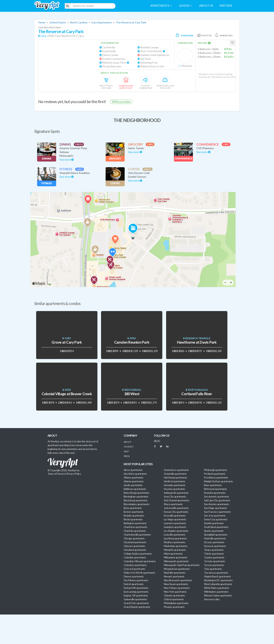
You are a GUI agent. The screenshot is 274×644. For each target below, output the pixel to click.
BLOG (157, 441)
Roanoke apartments (215, 493)
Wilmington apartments (216, 592)
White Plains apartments (217, 588)
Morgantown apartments (177, 569)
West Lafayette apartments (218, 584)
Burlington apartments (135, 523)
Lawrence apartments (175, 523)
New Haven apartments (176, 584)
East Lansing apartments (136, 592)
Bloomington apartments (136, 504)
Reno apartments (213, 485)
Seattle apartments (214, 523)
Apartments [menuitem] (161, 6)
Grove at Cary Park (67, 342)
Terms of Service (56, 474)
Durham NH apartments (136, 588)
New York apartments (175, 592)
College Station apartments (138, 554)
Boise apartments (133, 508)
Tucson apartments (214, 565)
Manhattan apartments (176, 546)
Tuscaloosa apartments (216, 573)
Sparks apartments (214, 531)
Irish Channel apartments (176, 500)
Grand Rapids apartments (137, 607)
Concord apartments (134, 569)
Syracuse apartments (215, 546)
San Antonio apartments (216, 504)
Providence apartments (216, 478)
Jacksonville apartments (176, 508)
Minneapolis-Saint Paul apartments (182, 565)
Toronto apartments (214, 561)
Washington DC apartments (218, 580)
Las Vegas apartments (175, 519)
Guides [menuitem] (186, 6)
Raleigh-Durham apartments (218, 481)
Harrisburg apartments (175, 478)
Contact (129, 447)
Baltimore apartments (135, 489)
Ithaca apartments (173, 504)
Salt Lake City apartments (217, 500)
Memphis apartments (175, 550)
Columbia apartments (135, 557)
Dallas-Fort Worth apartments (139, 573)
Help (126, 451)
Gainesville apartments (135, 599)
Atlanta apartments (134, 481)
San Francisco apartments (217, 512)
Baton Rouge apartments (136, 493)
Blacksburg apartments (136, 500)
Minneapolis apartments (176, 561)
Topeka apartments (214, 557)
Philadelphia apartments (176, 603)
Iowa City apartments (175, 497)
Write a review (121, 102)
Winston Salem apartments (218, 595)
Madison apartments (174, 542)
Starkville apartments (215, 538)
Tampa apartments (214, 550)
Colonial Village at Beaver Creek (67, 394)
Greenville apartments (175, 474)
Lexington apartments (175, 527)
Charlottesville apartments (137, 535)
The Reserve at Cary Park (131, 22)
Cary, (44, 36)
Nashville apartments (175, 573)
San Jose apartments (215, 516)
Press (127, 456)
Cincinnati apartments (135, 542)
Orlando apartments (174, 595)
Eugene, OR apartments (136, 595)
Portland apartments (215, 474)
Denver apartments (134, 576)
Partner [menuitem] (226, 6)
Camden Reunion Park (132, 342)
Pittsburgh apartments (215, 470)
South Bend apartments (216, 527)
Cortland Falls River (197, 394)
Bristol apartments (133, 519)
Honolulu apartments (175, 485)
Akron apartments (133, 470)
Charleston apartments (135, 527)
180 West (132, 394)
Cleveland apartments (135, 550)
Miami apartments (173, 554)
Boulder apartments (134, 516)
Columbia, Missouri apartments (140, 561)
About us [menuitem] (206, 6)
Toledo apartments (214, 554)
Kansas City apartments (176, 512)
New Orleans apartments (177, 588)
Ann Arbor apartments (135, 474)
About (127, 442)
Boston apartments (134, 512)
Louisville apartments (175, 535)
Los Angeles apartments (176, 531)
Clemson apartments (134, 546)
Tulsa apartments (213, 569)
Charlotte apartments (135, 531)
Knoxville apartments (175, 516)
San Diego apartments (215, 508)
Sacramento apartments (217, 497)
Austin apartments (133, 485)
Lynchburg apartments (175, 538)
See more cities (212, 599)
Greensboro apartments (176, 470)
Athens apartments (133, 478)
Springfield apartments (216, 535)
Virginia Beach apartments (217, 576)
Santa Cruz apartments (216, 519)
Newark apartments (174, 576)
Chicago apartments (134, 538)
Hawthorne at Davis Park (197, 342)
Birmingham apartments (136, 497)
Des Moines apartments (136, 580)
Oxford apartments (174, 599)
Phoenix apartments (174, 607)
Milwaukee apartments (176, 557)
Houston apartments (174, 489)
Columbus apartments (135, 565)
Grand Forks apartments (136, 603)
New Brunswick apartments (178, 580)
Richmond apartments (215, 489)
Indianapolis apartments (176, 493)
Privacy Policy (74, 474)
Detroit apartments (134, 584)
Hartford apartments (174, 481)
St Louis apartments (214, 542)
